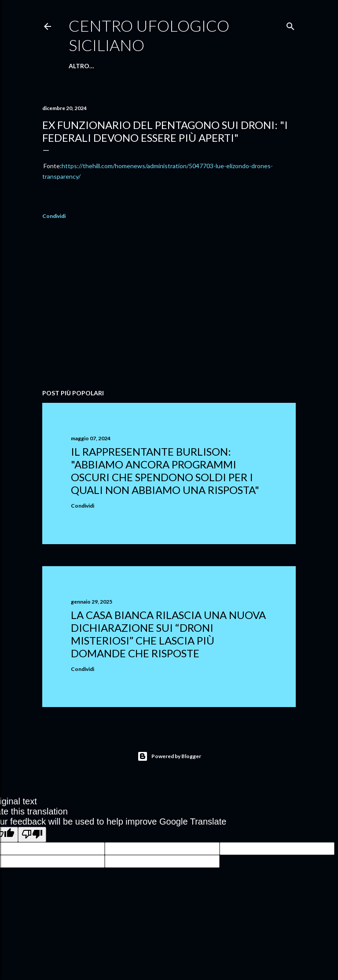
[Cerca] (290, 24)
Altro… (228, 66)
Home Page (87, 66)
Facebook (194, 66)
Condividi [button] (54, 216)
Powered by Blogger (169, 756)
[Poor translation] (32, 834)
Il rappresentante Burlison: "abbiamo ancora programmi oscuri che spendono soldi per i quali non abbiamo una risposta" (165, 471)
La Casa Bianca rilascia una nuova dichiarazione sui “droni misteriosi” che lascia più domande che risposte (168, 634)
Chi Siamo (127, 66)
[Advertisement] (169, 306)
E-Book (160, 66)
